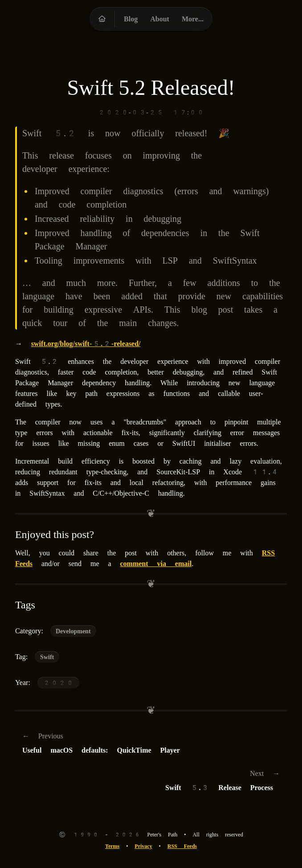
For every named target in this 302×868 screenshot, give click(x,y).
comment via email (156, 564)
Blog (131, 19)
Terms (112, 846)
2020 (58, 683)
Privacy (143, 846)
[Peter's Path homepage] (102, 19)
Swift (47, 657)
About (160, 19)
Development (73, 631)
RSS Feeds (182, 846)
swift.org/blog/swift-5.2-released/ (86, 344)
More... (193, 19)
